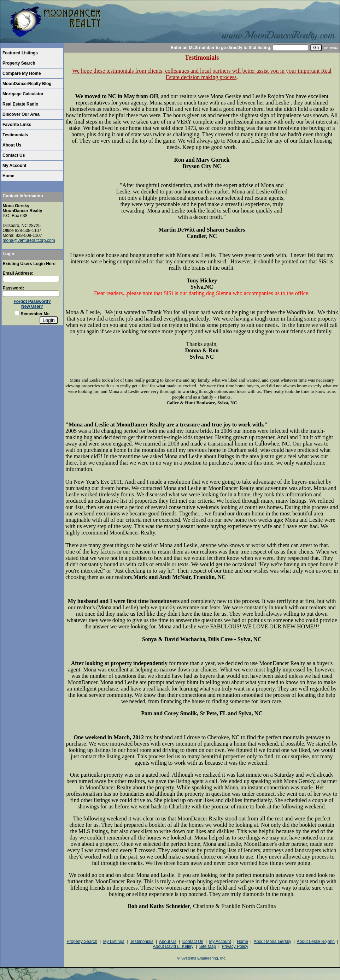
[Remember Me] (17, 313)
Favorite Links (17, 125)
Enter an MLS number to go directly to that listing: (221, 48)
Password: (14, 288)
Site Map (208, 946)
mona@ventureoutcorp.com (29, 240)
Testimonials (15, 135)
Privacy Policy (235, 946)
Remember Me (32, 314)
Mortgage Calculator (23, 94)
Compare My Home (22, 73)
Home (8, 176)
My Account (14, 166)
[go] (316, 48)
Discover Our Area (21, 114)
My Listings (114, 942)
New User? (32, 306)
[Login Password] (31, 294)
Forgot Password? (32, 301)
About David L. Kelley (173, 946)
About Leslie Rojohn (316, 942)
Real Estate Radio (20, 104)
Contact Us (14, 155)
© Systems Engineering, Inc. (202, 958)
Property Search (19, 63)
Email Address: (18, 273)
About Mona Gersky (272, 942)
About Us (12, 145)
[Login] (48, 320)
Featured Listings (20, 53)
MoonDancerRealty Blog (27, 84)
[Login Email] (31, 279)
